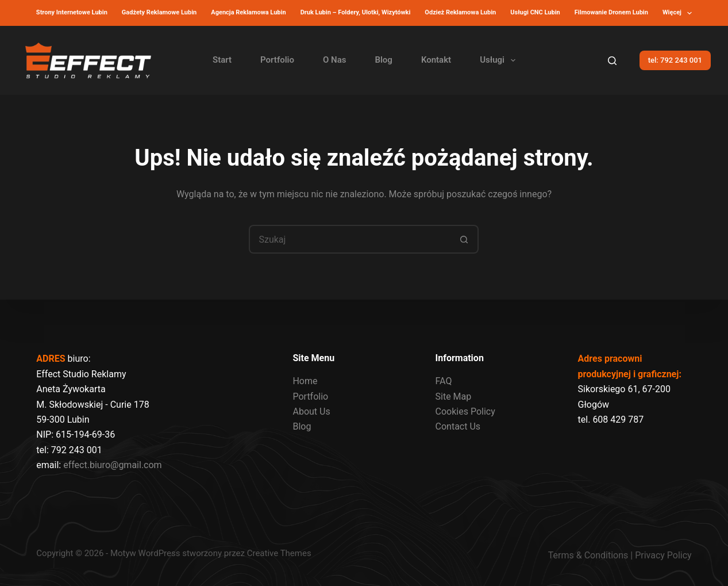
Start (222, 60)
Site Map (454, 397)
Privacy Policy (663, 555)
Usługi (500, 60)
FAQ (444, 381)
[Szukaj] (612, 61)
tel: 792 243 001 (675, 60)
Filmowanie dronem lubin (611, 12)
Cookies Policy (465, 411)
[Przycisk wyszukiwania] (464, 239)
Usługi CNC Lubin (535, 12)
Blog (383, 60)
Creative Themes (279, 553)
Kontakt (436, 60)
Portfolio (277, 60)
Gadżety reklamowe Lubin (159, 12)
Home (305, 381)
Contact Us (458, 426)
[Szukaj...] (349, 239)
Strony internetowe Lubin (72, 12)
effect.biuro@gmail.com (112, 465)
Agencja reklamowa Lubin (248, 12)
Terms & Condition (586, 555)
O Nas (334, 60)
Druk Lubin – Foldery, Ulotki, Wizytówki (356, 12)
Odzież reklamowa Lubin (460, 12)
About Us (311, 411)
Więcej (679, 13)
